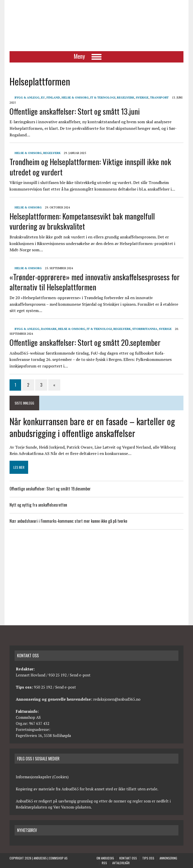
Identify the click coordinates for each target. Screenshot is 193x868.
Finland (53, 97)
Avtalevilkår (121, 863)
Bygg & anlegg (27, 97)
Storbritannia (145, 329)
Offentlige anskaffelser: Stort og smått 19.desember (50, 489)
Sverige (142, 97)
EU (43, 97)
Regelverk (126, 97)
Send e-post (80, 675)
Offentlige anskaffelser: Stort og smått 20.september (85, 342)
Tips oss (148, 858)
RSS (104, 863)
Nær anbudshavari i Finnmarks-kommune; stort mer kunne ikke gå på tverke (68, 521)
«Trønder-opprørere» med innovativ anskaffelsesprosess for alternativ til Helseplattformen (95, 282)
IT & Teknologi (103, 97)
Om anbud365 (105, 858)
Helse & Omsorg (75, 97)
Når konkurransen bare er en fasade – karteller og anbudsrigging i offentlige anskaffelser (92, 427)
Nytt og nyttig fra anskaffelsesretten (38, 505)
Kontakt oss (128, 858)
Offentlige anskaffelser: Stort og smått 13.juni (75, 111)
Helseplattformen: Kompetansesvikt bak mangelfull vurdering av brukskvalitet (82, 221)
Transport (159, 97)
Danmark (49, 329)
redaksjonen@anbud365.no (117, 699)
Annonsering (168, 858)
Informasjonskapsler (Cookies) (42, 777)
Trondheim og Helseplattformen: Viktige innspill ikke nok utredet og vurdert (90, 167)
